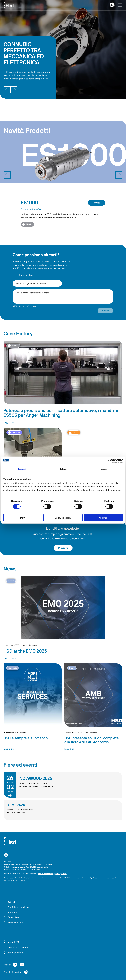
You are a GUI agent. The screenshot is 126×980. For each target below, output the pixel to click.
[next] (119, 175)
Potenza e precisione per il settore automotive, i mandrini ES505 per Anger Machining (61, 413)
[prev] (7, 175)
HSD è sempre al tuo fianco (26, 738)
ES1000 (29, 203)
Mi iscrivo (63, 548)
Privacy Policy (61, 874)
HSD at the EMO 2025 (25, 651)
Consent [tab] (22, 469)
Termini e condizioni (46, 874)
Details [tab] (63, 469)
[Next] (14, 90)
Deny (23, 518)
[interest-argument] (37, 283)
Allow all (103, 518)
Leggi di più (10, 423)
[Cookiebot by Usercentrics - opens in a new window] (110, 461)
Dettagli (97, 203)
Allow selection (63, 518)
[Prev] (7, 90)
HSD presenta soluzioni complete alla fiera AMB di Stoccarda (91, 740)
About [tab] (104, 469)
